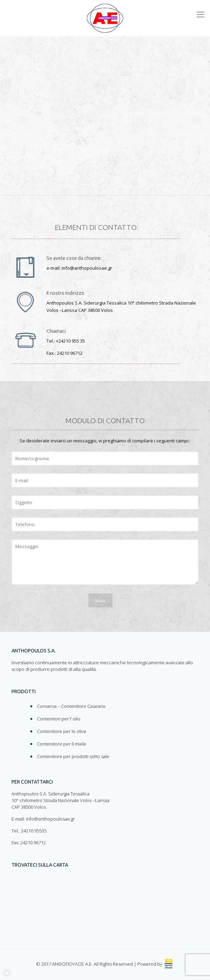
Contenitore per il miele (62, 744)
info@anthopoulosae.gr (50, 819)
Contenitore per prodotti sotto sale (73, 756)
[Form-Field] (105, 458)
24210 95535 (34, 831)
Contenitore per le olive (62, 731)
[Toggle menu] (201, 14)
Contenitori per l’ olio (59, 719)
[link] (169, 964)
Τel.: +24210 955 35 (66, 341)
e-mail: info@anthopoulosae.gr (79, 268)
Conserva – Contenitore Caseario (71, 706)
